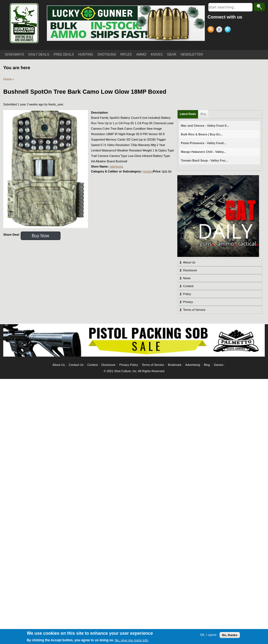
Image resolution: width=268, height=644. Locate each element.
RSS (212, 30)
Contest (188, 286)
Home (8, 79)
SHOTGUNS (107, 54)
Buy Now (41, 236)
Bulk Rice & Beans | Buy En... (202, 134)
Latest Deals (188, 114)
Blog (203, 114)
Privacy (188, 302)
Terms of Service (194, 310)
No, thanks (230, 635)
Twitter (229, 30)
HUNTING (86, 54)
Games (219, 365)
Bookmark (175, 365)
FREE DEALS (64, 54)
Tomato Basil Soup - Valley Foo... (204, 160)
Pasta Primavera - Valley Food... (203, 143)
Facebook (220, 30)
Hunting (148, 171)
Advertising (193, 365)
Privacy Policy (129, 365)
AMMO (141, 54)
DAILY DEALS (39, 54)
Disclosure (190, 270)
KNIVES (157, 54)
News (187, 278)
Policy (187, 294)
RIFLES (126, 54)
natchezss (116, 166)
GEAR (172, 54)
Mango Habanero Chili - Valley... (203, 152)
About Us (189, 262)
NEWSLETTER (192, 54)
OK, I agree (208, 635)
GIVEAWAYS (14, 54)
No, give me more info (132, 640)
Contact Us (76, 365)
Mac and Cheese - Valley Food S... (205, 126)
